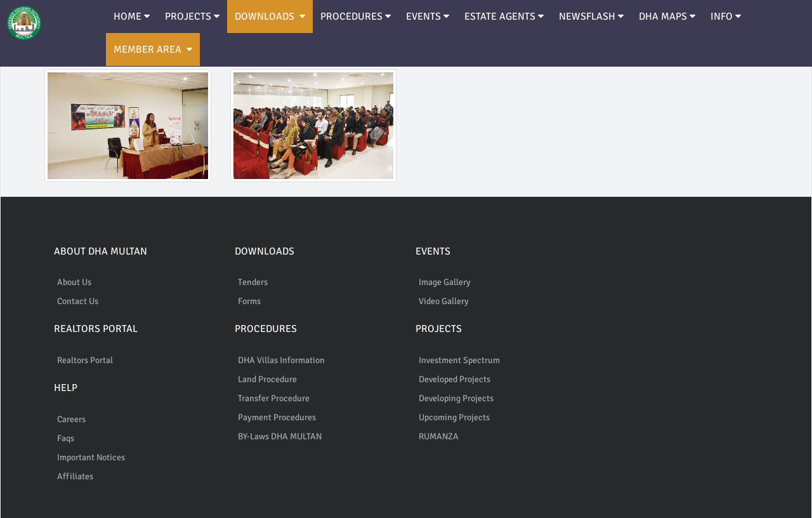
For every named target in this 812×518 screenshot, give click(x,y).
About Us (74, 282)
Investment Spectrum (459, 360)
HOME (132, 17)
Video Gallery (444, 301)
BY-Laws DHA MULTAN (280, 436)
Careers (71, 419)
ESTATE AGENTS (504, 17)
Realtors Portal (85, 360)
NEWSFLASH (591, 17)
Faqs (66, 438)
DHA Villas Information (281, 360)
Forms (249, 301)
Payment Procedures (277, 417)
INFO (726, 17)
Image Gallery (445, 282)
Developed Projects (455, 379)
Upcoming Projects (454, 417)
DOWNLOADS (270, 17)
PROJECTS (192, 17)
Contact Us (78, 301)
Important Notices (91, 457)
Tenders (253, 282)
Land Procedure (267, 379)
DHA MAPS (667, 17)
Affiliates (75, 476)
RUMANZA (439, 436)
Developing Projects (456, 398)
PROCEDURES (356, 17)
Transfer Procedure (274, 398)
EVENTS (428, 17)
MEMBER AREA (153, 50)
